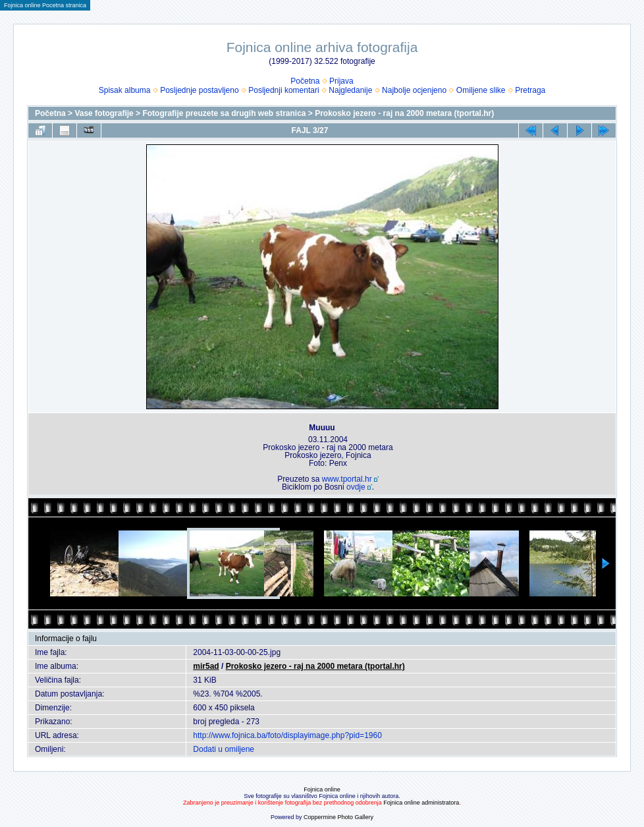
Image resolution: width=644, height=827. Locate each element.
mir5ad (206, 666)
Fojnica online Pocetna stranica (45, 5)
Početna (305, 81)
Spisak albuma (125, 90)
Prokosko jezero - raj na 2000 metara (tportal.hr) (404, 113)
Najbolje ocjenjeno (414, 90)
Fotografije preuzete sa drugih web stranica (224, 113)
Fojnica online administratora (421, 803)
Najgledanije (350, 90)
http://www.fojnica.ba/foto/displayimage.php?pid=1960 (287, 735)
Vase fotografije (104, 113)
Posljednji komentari (283, 90)
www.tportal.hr (347, 479)
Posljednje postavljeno (199, 90)
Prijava (341, 81)
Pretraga (530, 90)
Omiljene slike (481, 90)
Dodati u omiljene (224, 749)
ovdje (356, 487)
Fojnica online (322, 789)
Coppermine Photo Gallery (338, 817)
